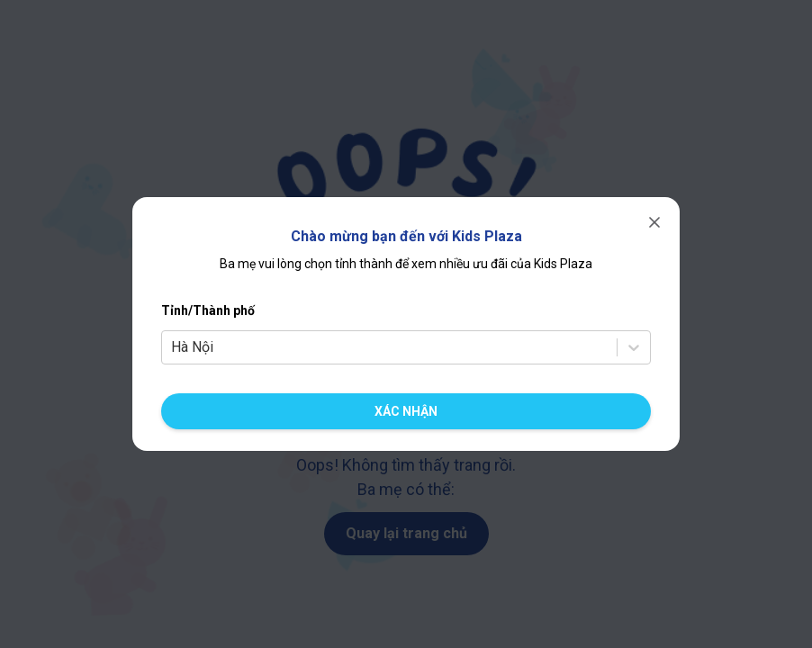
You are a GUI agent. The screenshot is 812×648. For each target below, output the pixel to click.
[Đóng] (654, 222)
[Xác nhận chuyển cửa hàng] (406, 411)
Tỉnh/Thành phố (208, 310)
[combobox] (173, 347)
